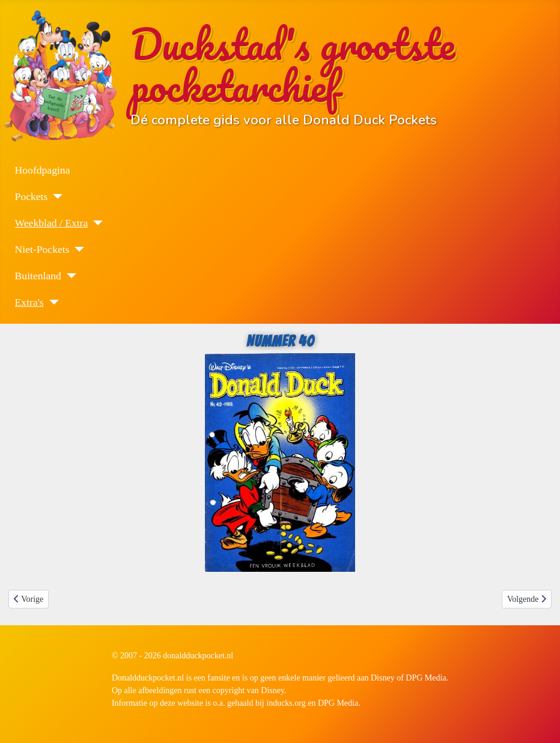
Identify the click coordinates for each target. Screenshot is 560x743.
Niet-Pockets (42, 249)
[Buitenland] (69, 276)
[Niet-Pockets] (77, 249)
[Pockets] (55, 196)
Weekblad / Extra (52, 223)
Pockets (32, 196)
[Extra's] (51, 302)
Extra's (29, 302)
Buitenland (38, 276)
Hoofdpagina (43, 170)
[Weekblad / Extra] (95, 223)
